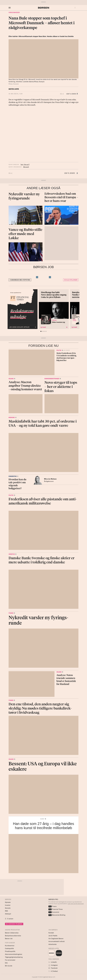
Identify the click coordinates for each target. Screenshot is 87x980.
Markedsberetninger (52, 379)
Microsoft (26, 167)
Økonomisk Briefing (57, 915)
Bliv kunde (9, 966)
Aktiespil (8, 914)
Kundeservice (10, 946)
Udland (11, 379)
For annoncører (10, 960)
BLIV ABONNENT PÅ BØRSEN (14, 924)
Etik (6, 963)
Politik (59, 350)
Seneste (8, 908)
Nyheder (8, 902)
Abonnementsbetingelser (14, 954)
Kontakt (51, 933)
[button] (75, 8)
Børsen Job (9, 939)
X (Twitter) (53, 971)
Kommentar (13, 476)
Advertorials (53, 944)
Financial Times (56, 909)
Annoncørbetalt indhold (57, 941)
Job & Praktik (53, 936)
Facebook (53, 968)
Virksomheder (14, 13)
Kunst (42, 819)
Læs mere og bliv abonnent (76, 904)
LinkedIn (53, 962)
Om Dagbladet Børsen (56, 939)
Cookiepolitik (9, 948)
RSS (6, 911)
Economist (54, 912)
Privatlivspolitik (10, 951)
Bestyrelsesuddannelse (13, 936)
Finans (11, 613)
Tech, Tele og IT (25, 164)
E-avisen (10, 919)
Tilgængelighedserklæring (14, 957)
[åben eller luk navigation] (10, 8)
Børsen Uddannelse (12, 933)
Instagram (53, 965)
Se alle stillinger (71, 280)
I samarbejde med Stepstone (20, 280)
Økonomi (12, 417)
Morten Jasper (14, 89)
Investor (12, 554)
